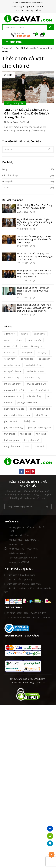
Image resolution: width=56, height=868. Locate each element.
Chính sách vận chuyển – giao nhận (24, 584)
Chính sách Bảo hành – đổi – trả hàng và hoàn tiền (28, 590)
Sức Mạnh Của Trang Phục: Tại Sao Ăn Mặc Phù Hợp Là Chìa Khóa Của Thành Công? (34, 239)
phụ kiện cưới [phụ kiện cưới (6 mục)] (11, 421)
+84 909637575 (17, 544)
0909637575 (24, 36)
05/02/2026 (23, 246)
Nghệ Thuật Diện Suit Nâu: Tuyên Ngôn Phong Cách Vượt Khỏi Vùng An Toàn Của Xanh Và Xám (35, 222)
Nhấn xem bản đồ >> (19, 535)
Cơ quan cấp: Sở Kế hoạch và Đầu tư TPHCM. (29, 618)
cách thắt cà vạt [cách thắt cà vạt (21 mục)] (12, 377)
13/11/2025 (23, 280)
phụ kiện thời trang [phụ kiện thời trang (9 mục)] (13, 428)
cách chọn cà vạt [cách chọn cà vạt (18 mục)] (12, 365)
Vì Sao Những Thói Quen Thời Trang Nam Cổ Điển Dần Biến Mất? (35, 207)
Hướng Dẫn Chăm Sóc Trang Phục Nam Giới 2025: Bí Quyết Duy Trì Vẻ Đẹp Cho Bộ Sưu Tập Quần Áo (34, 308)
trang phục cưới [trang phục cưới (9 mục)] (32, 440)
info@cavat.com (17, 553)
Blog (9, 103)
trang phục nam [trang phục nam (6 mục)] (12, 446)
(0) (22, 122)
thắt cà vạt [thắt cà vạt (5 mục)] (26, 434)
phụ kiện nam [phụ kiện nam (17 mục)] (30, 421)
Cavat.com (11, 122)
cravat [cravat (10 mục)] (7, 340)
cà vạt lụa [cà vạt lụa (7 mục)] (43, 352)
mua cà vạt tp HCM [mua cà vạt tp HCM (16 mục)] (37, 384)
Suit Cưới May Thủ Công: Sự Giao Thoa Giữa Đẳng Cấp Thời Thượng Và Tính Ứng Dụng (35, 256)
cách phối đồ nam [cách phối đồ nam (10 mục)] (13, 371)
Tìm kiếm (50, 27)
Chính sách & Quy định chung (21, 575)
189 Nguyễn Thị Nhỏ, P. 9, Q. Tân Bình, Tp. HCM (30, 529)
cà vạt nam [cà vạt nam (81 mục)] (10, 359)
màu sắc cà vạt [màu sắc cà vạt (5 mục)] (34, 396)
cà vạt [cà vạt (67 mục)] (19, 340)
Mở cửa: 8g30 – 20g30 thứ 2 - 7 (24, 540)
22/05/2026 (23, 212)
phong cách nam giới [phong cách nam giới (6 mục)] (14, 409)
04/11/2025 (23, 297)
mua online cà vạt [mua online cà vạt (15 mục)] (13, 396)
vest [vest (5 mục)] (27, 446)
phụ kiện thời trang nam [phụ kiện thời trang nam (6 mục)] (40, 428)
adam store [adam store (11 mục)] (10, 334)
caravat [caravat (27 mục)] (25, 334)
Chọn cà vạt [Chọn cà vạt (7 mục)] (40, 334)
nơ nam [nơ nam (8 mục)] (8, 403)
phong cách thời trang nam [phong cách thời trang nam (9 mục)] (17, 415)
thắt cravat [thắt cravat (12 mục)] (10, 434)
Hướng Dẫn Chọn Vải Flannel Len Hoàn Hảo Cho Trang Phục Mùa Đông (33, 291)
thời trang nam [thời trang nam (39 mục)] (11, 440)
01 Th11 (8, 75)
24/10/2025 (23, 315)
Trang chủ (7, 48)
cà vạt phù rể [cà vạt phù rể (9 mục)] (27, 359)
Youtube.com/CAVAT (19, 562)
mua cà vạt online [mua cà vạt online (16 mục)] (13, 384)
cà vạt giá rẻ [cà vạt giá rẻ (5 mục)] (27, 352)
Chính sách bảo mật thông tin (21, 579)
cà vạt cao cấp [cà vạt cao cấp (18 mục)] (34, 340)
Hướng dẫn (18, 103)
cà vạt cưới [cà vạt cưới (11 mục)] (10, 352)
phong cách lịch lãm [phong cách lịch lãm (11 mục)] (27, 403)
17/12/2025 (23, 263)
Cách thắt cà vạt (10, 175)
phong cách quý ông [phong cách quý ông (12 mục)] (40, 409)
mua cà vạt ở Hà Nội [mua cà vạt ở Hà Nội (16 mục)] (14, 390)
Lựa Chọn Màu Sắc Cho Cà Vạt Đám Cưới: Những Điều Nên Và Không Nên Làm (27, 113)
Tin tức (6, 188)
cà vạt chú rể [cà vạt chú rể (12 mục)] (11, 346)
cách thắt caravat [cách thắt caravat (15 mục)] (36, 371)
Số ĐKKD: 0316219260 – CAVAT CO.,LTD (27, 613)
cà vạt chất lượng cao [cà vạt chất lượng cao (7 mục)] (33, 346)
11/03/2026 (23, 229)
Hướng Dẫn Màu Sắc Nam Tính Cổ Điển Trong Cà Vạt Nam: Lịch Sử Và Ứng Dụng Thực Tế (34, 274)
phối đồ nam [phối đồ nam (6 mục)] (42, 415)
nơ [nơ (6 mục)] (49, 396)
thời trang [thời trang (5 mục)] (41, 434)
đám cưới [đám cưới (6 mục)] (40, 446)
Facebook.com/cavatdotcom (23, 558)
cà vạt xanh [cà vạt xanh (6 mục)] (45, 359)
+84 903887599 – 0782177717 (21, 549)
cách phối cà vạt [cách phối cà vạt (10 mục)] (34, 365)
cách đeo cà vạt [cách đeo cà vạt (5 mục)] (33, 377)
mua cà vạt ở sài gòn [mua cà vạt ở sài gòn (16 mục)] (40, 390)
